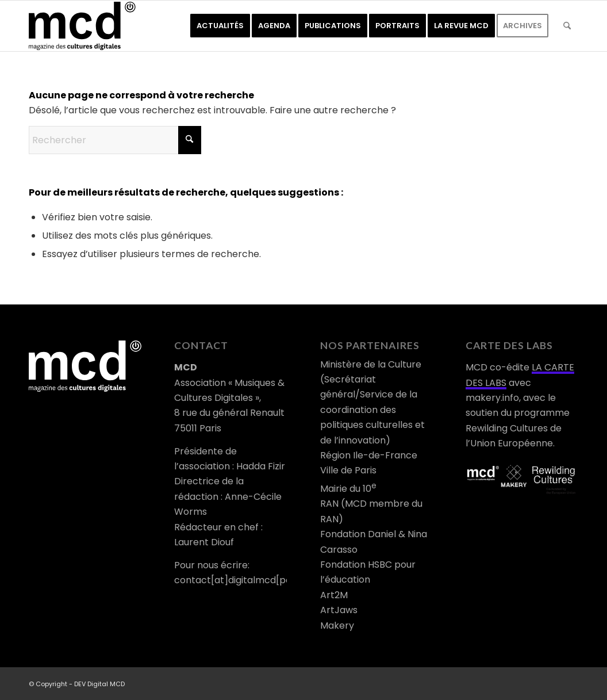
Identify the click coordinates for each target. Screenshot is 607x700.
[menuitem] (220, 26)
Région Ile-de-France (369, 455)
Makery (337, 626)
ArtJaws (339, 610)
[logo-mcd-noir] (82, 26)
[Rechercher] (567, 26)
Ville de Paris (348, 470)
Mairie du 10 (348, 489)
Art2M (334, 595)
